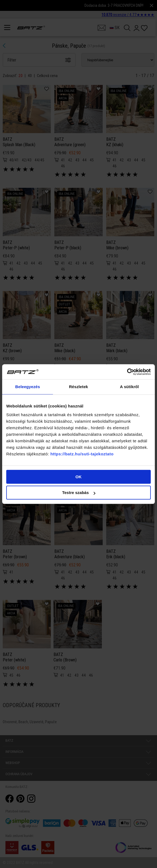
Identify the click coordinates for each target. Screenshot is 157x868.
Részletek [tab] (78, 387)
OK (79, 477)
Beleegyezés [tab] (28, 387)
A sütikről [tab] (130, 387)
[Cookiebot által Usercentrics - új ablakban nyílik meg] (127, 372)
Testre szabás (79, 493)
